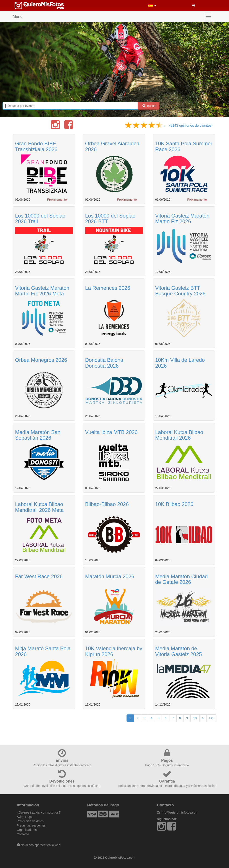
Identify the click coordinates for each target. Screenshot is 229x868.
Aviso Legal (25, 817)
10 (195, 718)
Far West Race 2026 (39, 576)
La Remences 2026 (108, 288)
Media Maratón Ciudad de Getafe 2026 (181, 579)
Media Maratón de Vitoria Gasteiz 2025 (179, 651)
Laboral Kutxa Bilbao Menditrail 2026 (179, 435)
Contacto (23, 834)
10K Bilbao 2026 (174, 504)
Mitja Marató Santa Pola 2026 (43, 651)
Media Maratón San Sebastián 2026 (38, 435)
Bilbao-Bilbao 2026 (107, 504)
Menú (18, 16)
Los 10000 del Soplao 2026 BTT (110, 219)
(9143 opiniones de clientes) (191, 125)
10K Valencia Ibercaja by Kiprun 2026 (114, 651)
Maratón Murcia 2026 (110, 576)
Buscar (149, 106)
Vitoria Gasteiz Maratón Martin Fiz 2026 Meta (42, 291)
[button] (152, 5)
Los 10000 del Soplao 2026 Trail (40, 219)
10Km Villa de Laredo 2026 (180, 363)
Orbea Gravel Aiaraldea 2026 (112, 146)
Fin (211, 718)
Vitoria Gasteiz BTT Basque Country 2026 (180, 291)
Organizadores (27, 830)
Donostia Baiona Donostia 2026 (104, 363)
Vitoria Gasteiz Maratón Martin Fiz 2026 (182, 219)
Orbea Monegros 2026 (41, 360)
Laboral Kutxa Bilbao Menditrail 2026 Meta (39, 507)
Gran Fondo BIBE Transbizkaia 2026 (36, 146)
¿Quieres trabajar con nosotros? (39, 812)
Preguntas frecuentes (31, 825)
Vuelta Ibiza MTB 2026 (111, 432)
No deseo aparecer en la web (39, 845)
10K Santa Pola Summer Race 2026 (184, 146)
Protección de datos (30, 821)
